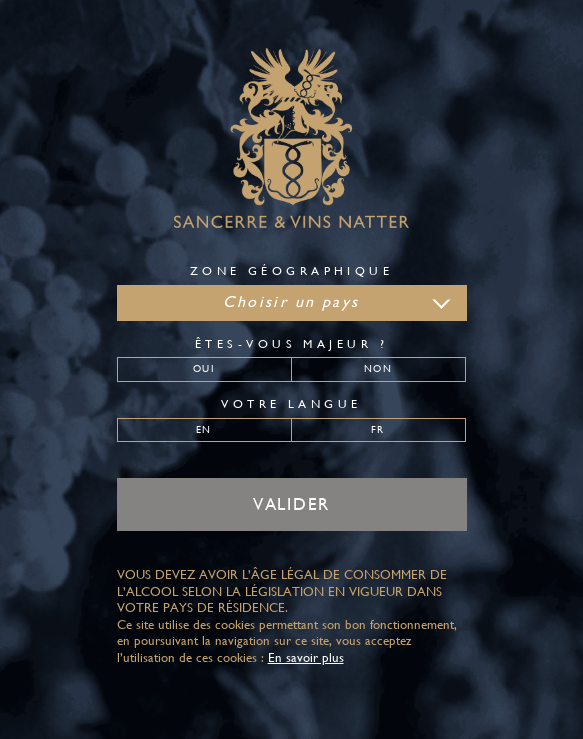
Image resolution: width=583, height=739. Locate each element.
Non (377, 368)
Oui (203, 368)
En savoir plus (306, 657)
